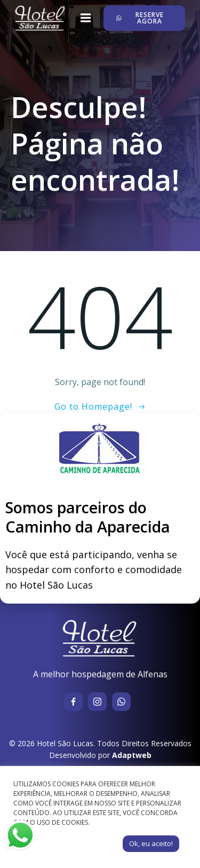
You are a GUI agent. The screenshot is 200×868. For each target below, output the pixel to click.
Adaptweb (132, 755)
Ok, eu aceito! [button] (151, 843)
